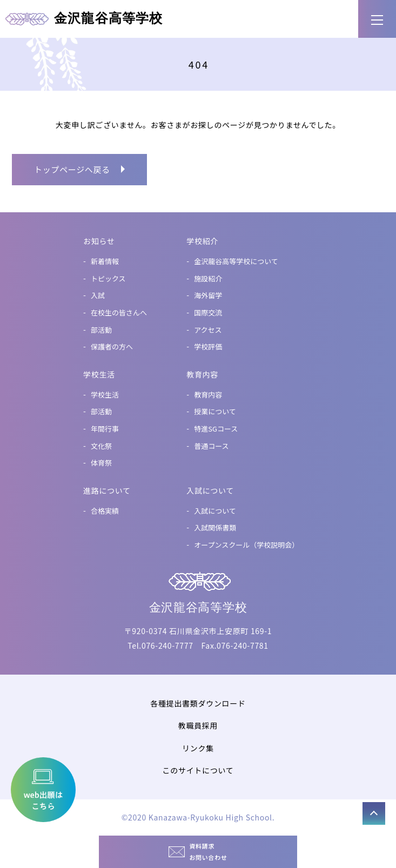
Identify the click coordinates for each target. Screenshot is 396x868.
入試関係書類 (215, 527)
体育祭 (101, 463)
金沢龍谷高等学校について (236, 261)
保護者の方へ (112, 346)
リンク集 (198, 748)
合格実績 (105, 511)
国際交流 (208, 312)
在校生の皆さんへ (119, 312)
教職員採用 (198, 725)
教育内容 (208, 395)
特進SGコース (216, 429)
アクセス (208, 330)
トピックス (108, 278)
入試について (215, 511)
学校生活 (105, 395)
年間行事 (105, 429)
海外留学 (208, 295)
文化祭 (101, 446)
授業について (215, 411)
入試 (98, 295)
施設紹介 (208, 278)
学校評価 (208, 346)
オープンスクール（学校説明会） (246, 545)
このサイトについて (198, 770)
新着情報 (105, 261)
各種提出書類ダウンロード (198, 703)
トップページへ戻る (72, 169)
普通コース (211, 446)
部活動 (101, 330)
